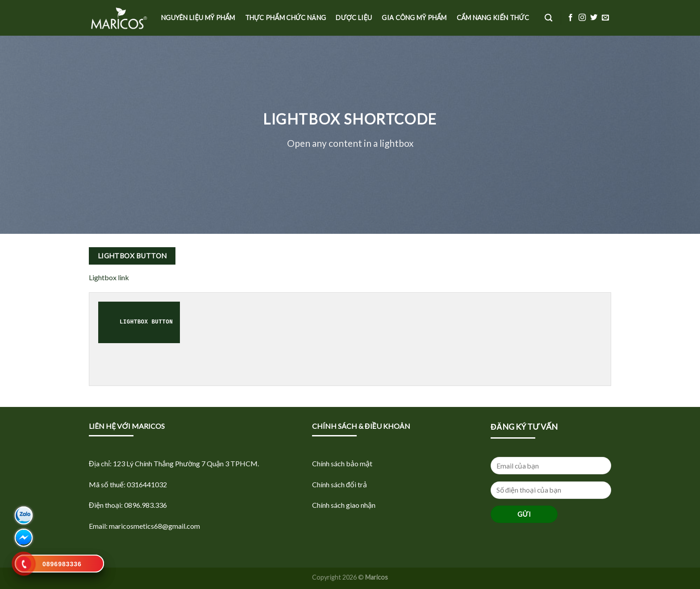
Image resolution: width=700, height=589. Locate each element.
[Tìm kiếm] (548, 18)
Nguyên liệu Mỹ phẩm (198, 18)
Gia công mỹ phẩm (414, 18)
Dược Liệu (354, 18)
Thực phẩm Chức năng (286, 18)
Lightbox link (109, 277)
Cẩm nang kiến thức (493, 18)
